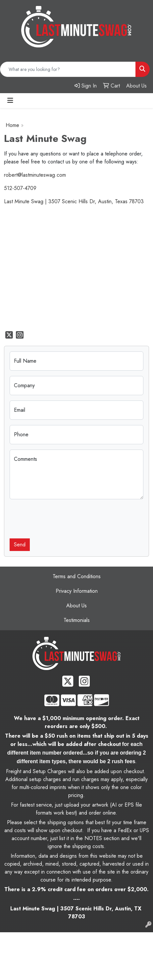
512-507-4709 (20, 188)
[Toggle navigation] (10, 101)
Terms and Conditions (77, 576)
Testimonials (77, 620)
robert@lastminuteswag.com (35, 175)
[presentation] (60, 518)
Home (12, 125)
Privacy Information (77, 591)
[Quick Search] (68, 69)
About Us (76, 606)
